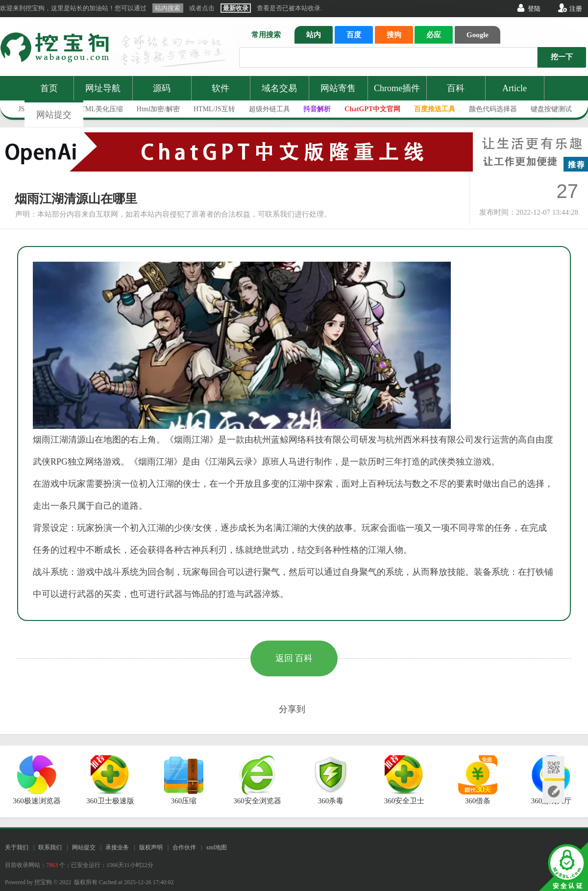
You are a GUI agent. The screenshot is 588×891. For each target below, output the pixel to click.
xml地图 (216, 847)
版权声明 (151, 847)
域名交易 (279, 88)
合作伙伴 (184, 847)
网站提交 (54, 115)
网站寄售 (338, 88)
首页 (49, 88)
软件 (220, 88)
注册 (576, 9)
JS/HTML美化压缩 (95, 109)
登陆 (534, 9)
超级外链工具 (269, 109)
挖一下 (562, 57)
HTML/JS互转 (214, 109)
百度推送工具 (435, 109)
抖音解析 (317, 109)
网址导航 (103, 88)
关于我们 (17, 847)
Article (514, 88)
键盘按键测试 (551, 109)
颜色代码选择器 (493, 109)
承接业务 (117, 847)
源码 (162, 88)
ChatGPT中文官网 (372, 109)
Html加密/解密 (159, 109)
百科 (456, 88)
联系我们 (50, 847)
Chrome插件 (397, 88)
